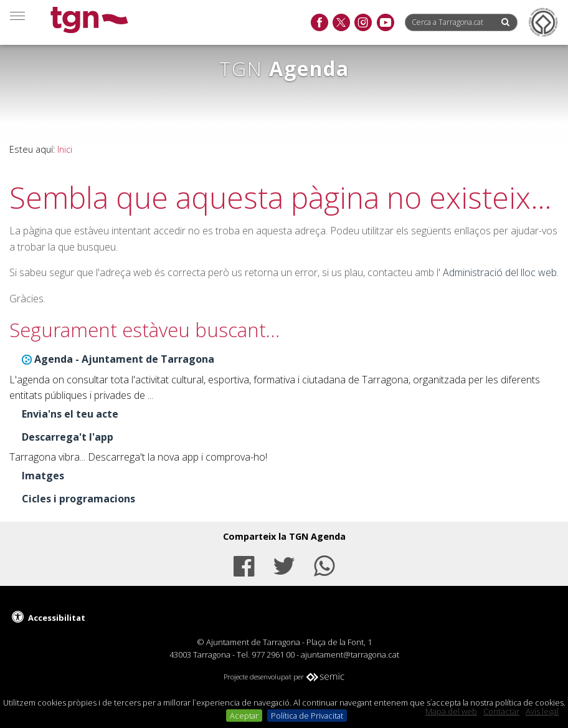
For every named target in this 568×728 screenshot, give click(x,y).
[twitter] (341, 23)
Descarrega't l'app (68, 437)
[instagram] (363, 23)
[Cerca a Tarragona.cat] (452, 22)
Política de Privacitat (307, 716)
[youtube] (385, 23)
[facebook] (319, 23)
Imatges (43, 476)
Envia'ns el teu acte (70, 414)
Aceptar (244, 716)
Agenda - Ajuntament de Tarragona (124, 359)
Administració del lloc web (500, 272)
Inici (65, 149)
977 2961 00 (273, 654)
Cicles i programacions (78, 499)
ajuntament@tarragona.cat (350, 654)
